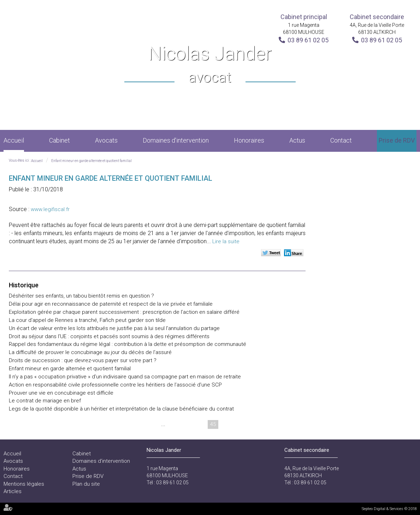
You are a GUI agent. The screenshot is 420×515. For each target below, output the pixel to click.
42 (173, 424)
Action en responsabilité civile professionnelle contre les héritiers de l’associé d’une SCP (115, 385)
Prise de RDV (397, 140)
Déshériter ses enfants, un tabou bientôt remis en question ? (81, 296)
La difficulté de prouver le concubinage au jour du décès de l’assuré (90, 352)
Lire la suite (226, 241)
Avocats (106, 140)
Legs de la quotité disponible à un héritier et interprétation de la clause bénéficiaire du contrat (121, 409)
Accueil (14, 140)
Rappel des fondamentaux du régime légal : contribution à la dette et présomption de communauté (128, 344)
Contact (341, 140)
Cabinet (60, 140)
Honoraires (249, 140)
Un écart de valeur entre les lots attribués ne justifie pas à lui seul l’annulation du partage (114, 328)
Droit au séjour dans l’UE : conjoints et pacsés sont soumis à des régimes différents (109, 336)
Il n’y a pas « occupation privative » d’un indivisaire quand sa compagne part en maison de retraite (125, 377)
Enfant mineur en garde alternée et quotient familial (91, 161)
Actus (297, 140)
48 (253, 424)
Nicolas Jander (210, 65)
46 (226, 424)
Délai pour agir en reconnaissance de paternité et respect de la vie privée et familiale (111, 304)
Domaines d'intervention (176, 140)
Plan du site (86, 484)
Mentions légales (24, 484)
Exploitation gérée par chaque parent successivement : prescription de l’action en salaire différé (124, 312)
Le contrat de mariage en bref (45, 401)
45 (213, 424)
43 (186, 424)
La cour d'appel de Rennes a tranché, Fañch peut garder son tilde (87, 320)
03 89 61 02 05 (308, 40)
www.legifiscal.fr (50, 209)
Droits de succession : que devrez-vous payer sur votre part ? (83, 360)
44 (200, 424)
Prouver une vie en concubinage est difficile (61, 393)
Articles (13, 491)
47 (240, 424)
